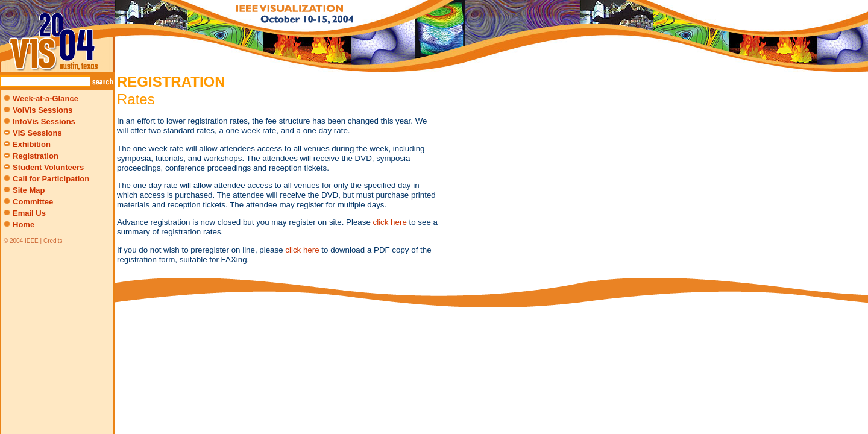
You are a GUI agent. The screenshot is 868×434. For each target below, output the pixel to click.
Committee (27, 202)
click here (390, 222)
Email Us (29, 213)
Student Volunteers (43, 167)
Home (24, 225)
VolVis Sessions (42, 110)
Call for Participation (46, 179)
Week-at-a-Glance (40, 99)
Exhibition (26, 144)
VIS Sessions (32, 133)
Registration (30, 156)
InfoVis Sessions (44, 121)
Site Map (29, 190)
